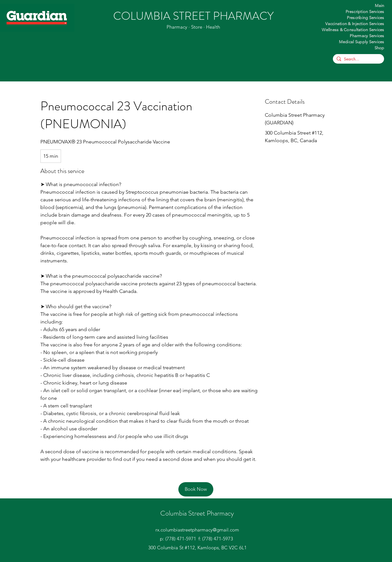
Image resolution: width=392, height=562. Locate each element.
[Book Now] (196, 489)
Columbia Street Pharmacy (197, 513)
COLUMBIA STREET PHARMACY (193, 16)
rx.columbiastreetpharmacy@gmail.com (197, 530)
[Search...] (357, 59)
